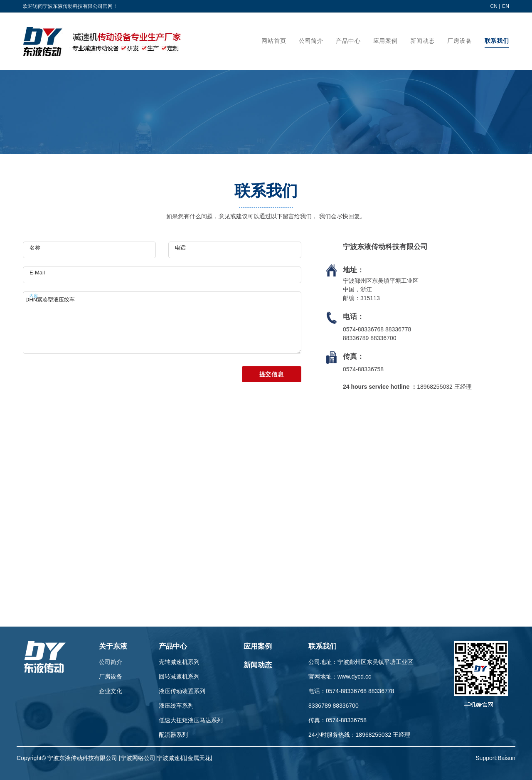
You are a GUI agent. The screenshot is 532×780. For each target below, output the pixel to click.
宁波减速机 (171, 758)
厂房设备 (111, 676)
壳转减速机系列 (179, 662)
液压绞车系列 (176, 706)
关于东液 (113, 646)
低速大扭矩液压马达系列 (191, 720)
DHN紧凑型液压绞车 (162, 323)
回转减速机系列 (179, 676)
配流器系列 (173, 735)
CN (494, 6)
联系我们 (323, 646)
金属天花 (199, 758)
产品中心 (173, 646)
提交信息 (272, 374)
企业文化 (111, 691)
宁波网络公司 (138, 758)
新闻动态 (258, 665)
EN (506, 6)
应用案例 (258, 646)
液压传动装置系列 (182, 691)
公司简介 (111, 662)
